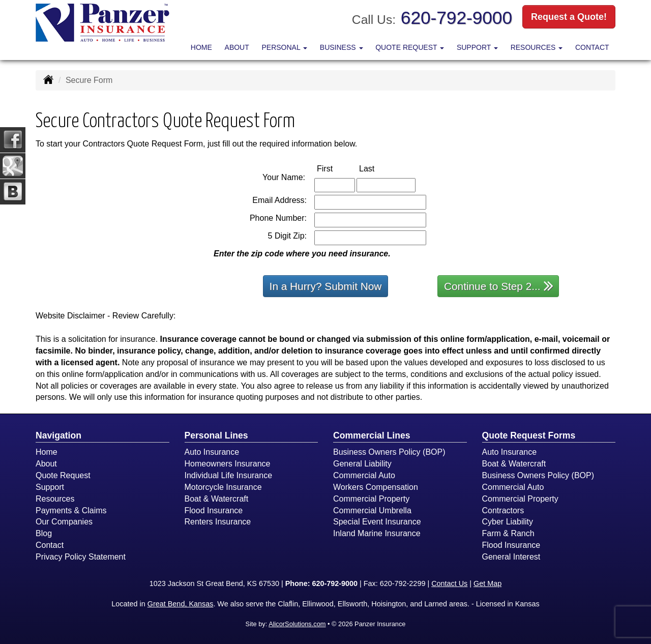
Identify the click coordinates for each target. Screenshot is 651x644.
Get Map (487, 583)
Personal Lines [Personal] (216, 435)
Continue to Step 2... (499, 286)
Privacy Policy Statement (81, 557)
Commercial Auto (364, 475)
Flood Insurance (214, 510)
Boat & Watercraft (217, 499)
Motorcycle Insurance (223, 487)
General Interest (511, 557)
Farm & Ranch (508, 533)
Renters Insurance (218, 522)
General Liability (362, 464)
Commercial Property (371, 499)
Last (377, 168)
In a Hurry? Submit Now (326, 286)
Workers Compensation (376, 487)
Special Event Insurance (377, 522)
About (237, 47)
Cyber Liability (508, 522)
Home (201, 47)
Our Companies (64, 522)
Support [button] (477, 47)
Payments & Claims (71, 510)
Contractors (503, 510)
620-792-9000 (456, 18)
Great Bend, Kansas (181, 604)
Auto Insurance (212, 452)
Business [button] (342, 47)
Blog (44, 533)
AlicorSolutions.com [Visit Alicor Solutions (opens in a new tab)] (297, 624)
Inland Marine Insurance (377, 533)
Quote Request (63, 475)
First (335, 168)
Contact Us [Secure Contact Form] (449, 583)
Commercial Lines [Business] (372, 435)
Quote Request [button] (410, 47)
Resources (55, 499)
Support (50, 487)
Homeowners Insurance (228, 464)
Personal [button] (284, 47)
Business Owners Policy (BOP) (389, 452)
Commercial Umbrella (372, 510)
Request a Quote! (569, 17)
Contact (592, 47)
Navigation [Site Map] (58, 435)
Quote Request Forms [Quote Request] (529, 435)
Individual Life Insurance (229, 475)
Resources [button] (537, 47)
